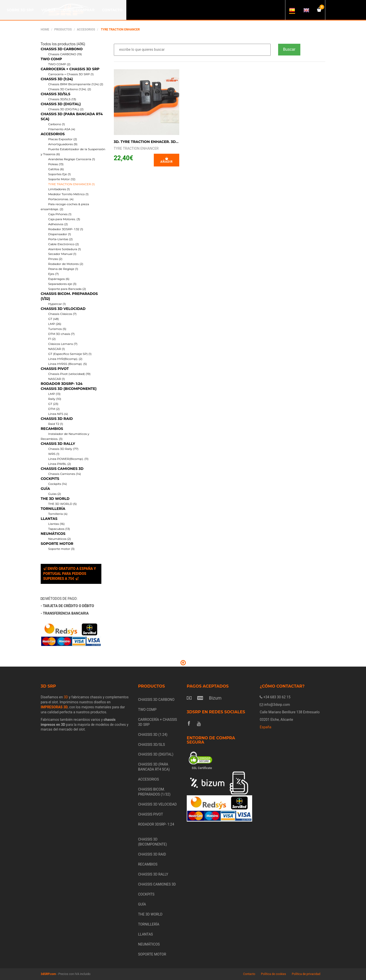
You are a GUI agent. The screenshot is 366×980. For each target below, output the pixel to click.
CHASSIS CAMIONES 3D (62, 469)
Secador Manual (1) (62, 254)
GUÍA (45, 489)
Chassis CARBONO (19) (65, 54)
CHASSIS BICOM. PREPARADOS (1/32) (154, 792)
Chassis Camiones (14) (65, 474)
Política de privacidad (306, 974)
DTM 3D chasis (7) (61, 334)
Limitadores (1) (59, 189)
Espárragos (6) (59, 279)
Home (45, 29)
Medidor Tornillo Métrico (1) (68, 194)
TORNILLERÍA (53, 509)
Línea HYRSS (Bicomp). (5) (68, 364)
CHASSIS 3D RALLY (58, 444)
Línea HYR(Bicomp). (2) (65, 359)
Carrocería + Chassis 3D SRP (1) (71, 74)
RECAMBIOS (52, 429)
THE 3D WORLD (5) (62, 504)
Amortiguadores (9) (63, 144)
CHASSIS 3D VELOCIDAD (63, 309)
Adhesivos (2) (58, 224)
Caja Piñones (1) (60, 214)
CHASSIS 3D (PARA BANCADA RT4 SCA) (154, 767)
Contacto (249, 974)
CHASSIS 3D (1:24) (57, 79)
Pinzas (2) (55, 259)
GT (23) (53, 404)
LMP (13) (54, 394)
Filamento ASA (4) (62, 129)
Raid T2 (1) (56, 424)
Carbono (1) (57, 124)
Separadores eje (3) (62, 284)
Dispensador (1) (60, 234)
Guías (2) (55, 494)
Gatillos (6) (56, 169)
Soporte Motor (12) (62, 179)
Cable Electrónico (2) (64, 244)
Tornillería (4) (58, 514)
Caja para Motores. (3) (64, 219)
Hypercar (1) (57, 304)
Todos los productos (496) (63, 44)
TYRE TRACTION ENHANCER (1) (72, 184)
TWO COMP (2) (59, 64)
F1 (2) (52, 339)
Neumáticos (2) (60, 539)
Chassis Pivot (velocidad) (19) (69, 374)
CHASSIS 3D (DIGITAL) (61, 104)
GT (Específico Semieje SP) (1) (70, 354)
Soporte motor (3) (61, 549)
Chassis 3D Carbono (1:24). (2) (70, 89)
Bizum (215, 698)
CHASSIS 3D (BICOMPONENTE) (69, 389)
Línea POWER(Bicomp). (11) (68, 459)
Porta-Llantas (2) (60, 239)
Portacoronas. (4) (61, 199)
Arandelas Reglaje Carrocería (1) (72, 159)
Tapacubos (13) (59, 529)
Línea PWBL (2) (60, 464)
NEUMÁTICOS (53, 534)
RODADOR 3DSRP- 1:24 (62, 384)
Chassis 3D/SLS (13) (62, 99)
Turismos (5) (57, 329)
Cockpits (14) (58, 484)
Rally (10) (55, 399)
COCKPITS (50, 479)
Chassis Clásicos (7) (62, 314)
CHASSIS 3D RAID (57, 419)
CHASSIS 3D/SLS (56, 94)
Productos (63, 29)
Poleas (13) (56, 164)
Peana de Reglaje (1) (63, 269)
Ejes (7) (54, 274)
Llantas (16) (56, 524)
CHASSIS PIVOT (55, 369)
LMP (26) (55, 324)
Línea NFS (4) (58, 414)
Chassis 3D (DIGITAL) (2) (66, 109)
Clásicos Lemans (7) (63, 344)
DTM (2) (54, 409)
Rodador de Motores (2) (66, 264)
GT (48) (54, 319)
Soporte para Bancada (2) (67, 289)
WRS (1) (54, 454)
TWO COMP (51, 59)
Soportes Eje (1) (60, 174)
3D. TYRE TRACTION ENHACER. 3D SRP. (149, 142)
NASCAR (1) (57, 349)
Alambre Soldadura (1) (65, 249)
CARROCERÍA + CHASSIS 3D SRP (70, 69)
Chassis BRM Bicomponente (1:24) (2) (76, 84)
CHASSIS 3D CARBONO (62, 49)
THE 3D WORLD (55, 499)
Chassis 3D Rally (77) (63, 449)
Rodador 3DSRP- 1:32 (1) (66, 229)
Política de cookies (274, 974)
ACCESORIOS (86, 29)
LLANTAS (49, 519)
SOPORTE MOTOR (57, 544)
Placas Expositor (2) (63, 139)
